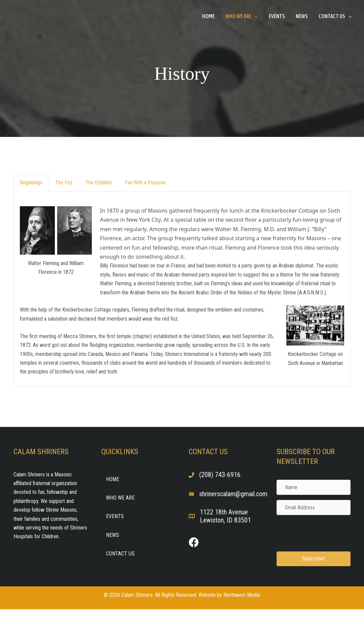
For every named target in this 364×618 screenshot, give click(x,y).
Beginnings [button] (31, 183)
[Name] (314, 487)
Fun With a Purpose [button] (145, 183)
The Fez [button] (64, 183)
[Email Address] (314, 507)
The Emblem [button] (99, 183)
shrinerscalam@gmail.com (233, 494)
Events (277, 16)
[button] (314, 559)
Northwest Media (242, 595)
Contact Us (332, 16)
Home (208, 16)
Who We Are (238, 16)
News (302, 16)
